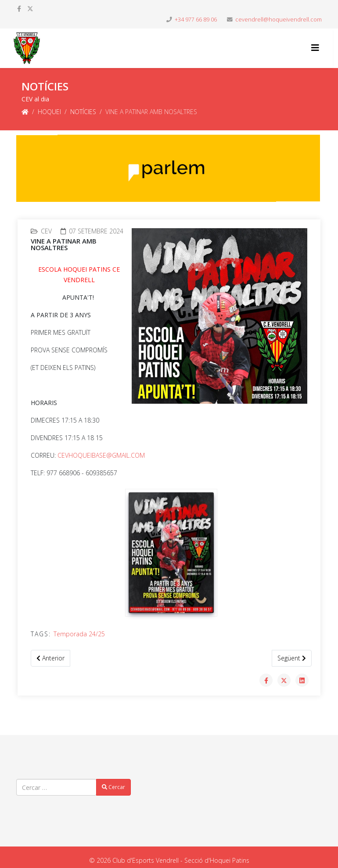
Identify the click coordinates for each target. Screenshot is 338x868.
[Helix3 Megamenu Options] (315, 48)
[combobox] (56, 787)
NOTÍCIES (83, 112)
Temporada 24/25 (79, 634)
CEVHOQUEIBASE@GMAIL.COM (101, 455)
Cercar (113, 787)
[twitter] (30, 9)
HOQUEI (49, 112)
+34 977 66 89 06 (196, 20)
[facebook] (19, 9)
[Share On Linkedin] (302, 680)
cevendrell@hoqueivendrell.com (279, 20)
